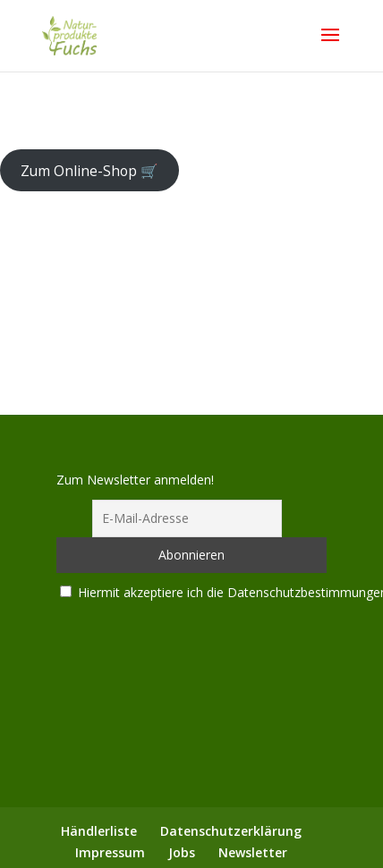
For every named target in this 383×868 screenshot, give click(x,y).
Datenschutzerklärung (231, 831)
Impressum (110, 852)
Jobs (182, 852)
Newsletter (253, 852)
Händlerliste (99, 831)
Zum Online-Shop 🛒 (89, 170)
